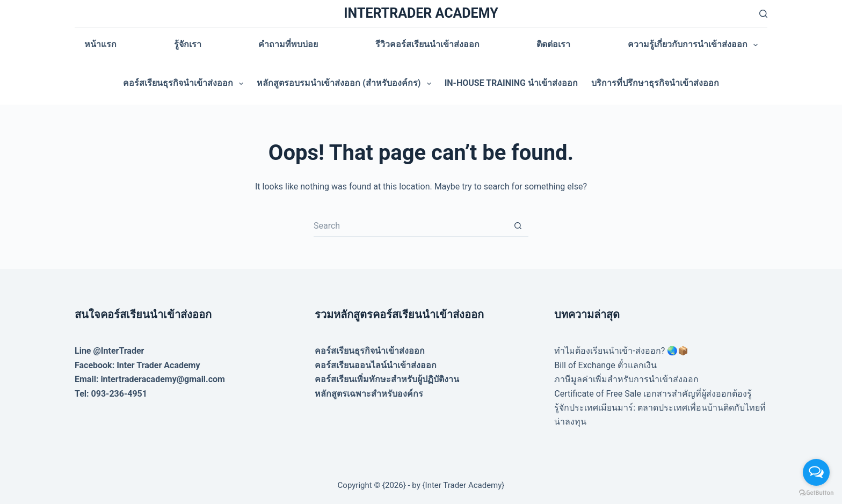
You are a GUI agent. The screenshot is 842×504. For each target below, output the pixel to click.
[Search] (763, 14)
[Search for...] (410, 226)
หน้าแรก (100, 44)
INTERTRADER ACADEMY (421, 13)
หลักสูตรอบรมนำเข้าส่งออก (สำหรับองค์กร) (346, 84)
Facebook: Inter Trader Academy (137, 365)
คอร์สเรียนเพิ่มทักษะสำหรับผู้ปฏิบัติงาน (387, 379)
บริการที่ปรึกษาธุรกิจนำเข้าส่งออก (655, 83)
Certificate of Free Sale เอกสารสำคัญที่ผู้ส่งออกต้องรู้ (653, 394)
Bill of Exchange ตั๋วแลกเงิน (605, 365)
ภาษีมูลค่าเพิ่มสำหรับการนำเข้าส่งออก (626, 379)
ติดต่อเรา (553, 44)
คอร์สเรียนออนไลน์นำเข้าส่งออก (376, 365)
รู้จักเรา (188, 44)
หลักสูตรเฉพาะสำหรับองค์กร (369, 394)
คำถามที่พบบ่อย (288, 44)
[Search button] (518, 226)
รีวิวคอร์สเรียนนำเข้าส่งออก (427, 44)
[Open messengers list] (816, 472)
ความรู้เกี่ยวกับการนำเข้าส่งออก (695, 45)
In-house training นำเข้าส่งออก (511, 83)
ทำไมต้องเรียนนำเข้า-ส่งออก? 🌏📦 (621, 351)
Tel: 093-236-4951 (111, 394)
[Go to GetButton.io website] (816, 493)
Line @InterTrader (109, 351)
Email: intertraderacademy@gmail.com (150, 379)
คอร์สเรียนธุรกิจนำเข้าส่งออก (185, 84)
